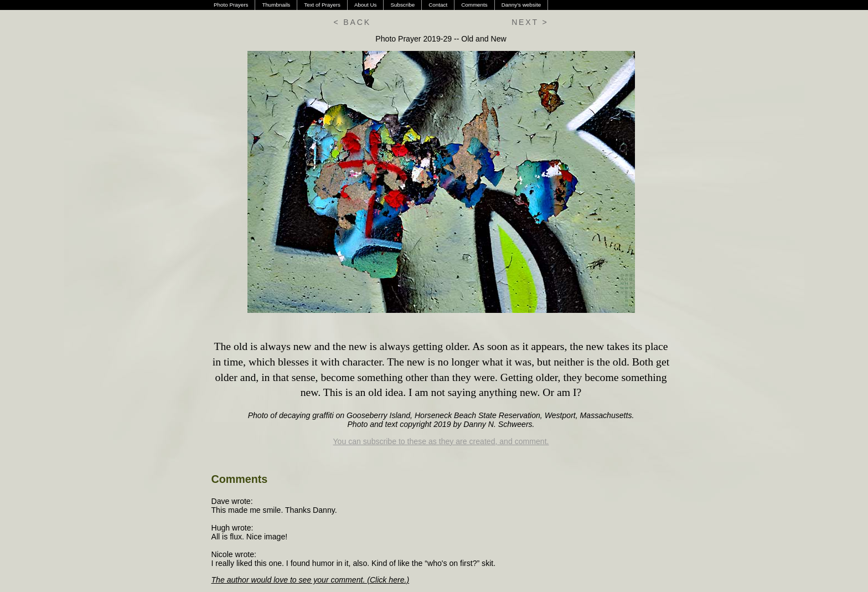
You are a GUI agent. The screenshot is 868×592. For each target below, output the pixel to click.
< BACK (352, 22)
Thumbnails (276, 5)
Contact (438, 5)
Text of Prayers (322, 5)
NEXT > (530, 22)
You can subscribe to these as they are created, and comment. (441, 441)
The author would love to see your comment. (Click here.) (311, 580)
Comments (474, 5)
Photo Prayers (231, 5)
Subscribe (402, 5)
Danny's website (521, 5)
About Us (366, 5)
